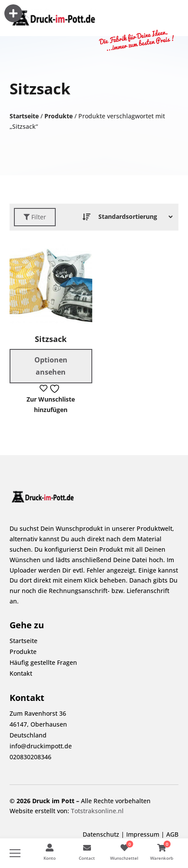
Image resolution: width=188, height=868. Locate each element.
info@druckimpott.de (41, 746)
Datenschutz (101, 834)
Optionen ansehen (51, 366)
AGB (172, 834)
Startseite (24, 116)
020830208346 (30, 757)
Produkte (59, 116)
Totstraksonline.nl (97, 811)
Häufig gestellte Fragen (43, 662)
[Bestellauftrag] (133, 217)
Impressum (143, 834)
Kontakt (21, 673)
